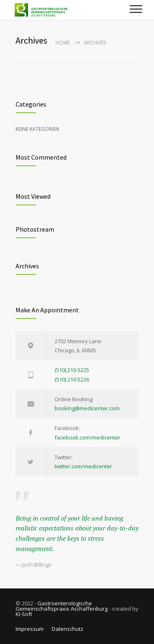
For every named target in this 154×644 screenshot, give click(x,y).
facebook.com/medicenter (87, 437)
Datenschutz (68, 629)
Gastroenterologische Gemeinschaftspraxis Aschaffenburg (62, 606)
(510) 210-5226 (72, 379)
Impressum (30, 629)
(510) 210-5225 (72, 370)
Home (63, 43)
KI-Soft (24, 614)
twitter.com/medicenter (83, 466)
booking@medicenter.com (87, 408)
